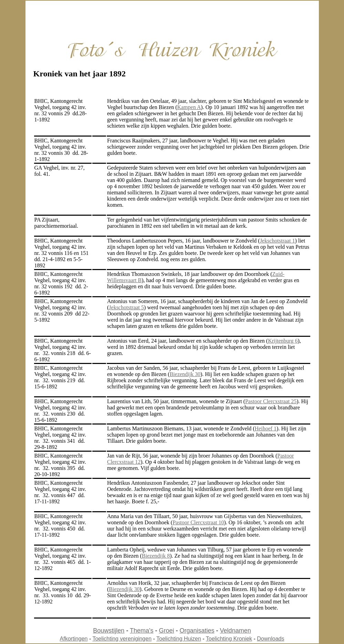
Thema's (142, 631)
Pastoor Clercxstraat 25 (271, 401)
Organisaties (197, 631)
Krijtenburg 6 (283, 341)
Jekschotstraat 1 (278, 241)
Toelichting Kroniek (229, 639)
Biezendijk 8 (156, 556)
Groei (167, 631)
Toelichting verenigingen (122, 639)
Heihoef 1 (266, 428)
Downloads (270, 639)
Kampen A (189, 107)
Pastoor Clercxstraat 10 (198, 522)
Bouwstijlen (109, 631)
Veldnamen (236, 631)
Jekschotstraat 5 (126, 307)
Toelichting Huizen (179, 639)
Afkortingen (74, 639)
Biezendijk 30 (185, 374)
